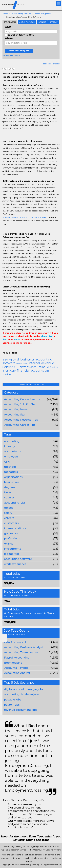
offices (9, 508)
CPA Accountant (15, 642)
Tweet (14, 350)
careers (9, 518)
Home (5, 14)
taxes (8, 492)
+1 (9, 350)
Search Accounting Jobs (19, 51)
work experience (15, 564)
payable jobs (13, 700)
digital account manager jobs (24, 689)
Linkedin (19, 350)
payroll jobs (12, 705)
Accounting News (43, 14)
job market (12, 554)
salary (8, 513)
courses (9, 498)
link (5, 340)
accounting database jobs (22, 694)
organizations (13, 477)
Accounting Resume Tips (21, 420)
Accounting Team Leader (21, 652)
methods (10, 467)
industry (10, 446)
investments (13, 549)
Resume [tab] (54, 22)
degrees (10, 487)
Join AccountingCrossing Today (31, 384)
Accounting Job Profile (19, 404)
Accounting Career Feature (22, 399)
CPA (7, 462)
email (17, 340)
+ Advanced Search (11, 55)
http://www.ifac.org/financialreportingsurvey (25, 217)
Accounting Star (15, 415)
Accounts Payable (16, 668)
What (8, 27)
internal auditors (15, 528)
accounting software (18, 559)
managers (11, 472)
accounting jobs (15, 503)
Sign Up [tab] (42, 22)
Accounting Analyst (17, 673)
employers (11, 457)
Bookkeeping (13, 663)
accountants (13, 451)
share (44, 336)
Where (9, 38)
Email (25, 350)
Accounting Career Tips (20, 425)
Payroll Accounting (17, 658)
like (51, 336)
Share (4, 350)
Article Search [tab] (27, 22)
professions (12, 538)
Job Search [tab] (10, 22)
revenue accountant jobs (21, 710)
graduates (11, 533)
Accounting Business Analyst (24, 647)
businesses (12, 482)
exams (9, 544)
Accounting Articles (21, 14)
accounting (12, 441)
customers (11, 523)
